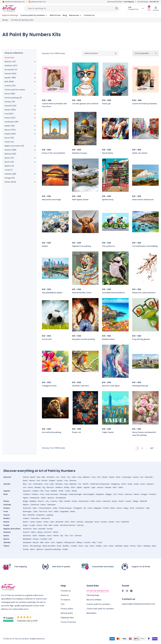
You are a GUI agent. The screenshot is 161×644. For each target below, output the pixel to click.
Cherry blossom (45, 508)
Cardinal (26, 494)
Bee (24, 515)
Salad (56, 511)
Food (6, 511)
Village (136, 501)
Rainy (33, 532)
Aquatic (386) (10, 78)
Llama (30, 487)
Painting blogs (93, 595)
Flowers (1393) (10, 110)
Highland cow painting (81, 246)
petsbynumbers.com (38, 2)
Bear (25, 484)
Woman (73, 481)
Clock (81, 546)
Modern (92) (10, 126)
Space (6, 536)
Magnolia (98, 508)
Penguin (144, 494)
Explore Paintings (10, 15)
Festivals (7, 505)
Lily (85, 508)
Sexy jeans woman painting (83, 339)
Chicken (35, 494)
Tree (66, 481)
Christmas (35, 505)
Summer (48, 532)
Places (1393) (10, 94)
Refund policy (67, 613)
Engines (59, 542)
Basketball (27, 539)
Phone (133, 546)
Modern (7, 518)
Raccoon (50, 487)
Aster (35, 508)
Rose (132, 508)
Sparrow (51, 498)
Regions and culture (12, 529)
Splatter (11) (9, 166)
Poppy (126, 508)
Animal (26, 477)
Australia (42, 529)
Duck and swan (52, 494)
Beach (33, 477)
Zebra (121, 487)
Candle (74, 546)
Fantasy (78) (10, 102)
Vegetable (64, 511)
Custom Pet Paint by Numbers (145, 104)
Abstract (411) (10, 62)
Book (59, 546)
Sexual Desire (108, 153)
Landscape (127, 477)
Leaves (136, 477)
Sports (6, 539)
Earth (35, 536)
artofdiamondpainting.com (15, 2)
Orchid (106, 508)
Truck (100, 542)
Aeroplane (27, 542)
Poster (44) (9, 142)
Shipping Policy (67, 618)
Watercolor (46, 518)
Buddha (66, 546)
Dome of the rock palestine (53, 153)
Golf (50, 539)
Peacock (128, 494)
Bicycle (36, 542)
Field (61, 501)
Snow (97, 522)
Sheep (67, 487)
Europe (50, 529)
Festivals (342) (11, 106)
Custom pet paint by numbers (100, 609)
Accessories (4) (11, 70)
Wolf (115, 487)
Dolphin (36, 491)
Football (44, 539)
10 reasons (65, 600)
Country (54, 501)
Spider (79, 487)
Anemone (27, 508)
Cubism (26, 518)
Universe (78, 536)
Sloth (73, 487)
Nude (56, 525)
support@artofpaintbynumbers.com (139, 604)
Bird (39, 477)
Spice (33, 549)
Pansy (113, 508)
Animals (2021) (10, 74)
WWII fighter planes (80, 200)
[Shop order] (146, 53)
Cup (86, 546)
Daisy (55, 508)
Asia (35, 529)
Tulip (148, 508)
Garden (67, 501)
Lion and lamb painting (52, 432)
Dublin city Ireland (140, 153)
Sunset (60, 481)
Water (73, 511)
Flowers (7, 508)
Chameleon (38, 484)
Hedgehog (115, 484)
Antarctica (27, 529)
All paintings (9, 58)
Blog (65, 15)
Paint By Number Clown (82, 293)
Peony (119, 508)
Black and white (49, 546)
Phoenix (153, 494)
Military (79, 542)
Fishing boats (70, 542)
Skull (154, 546)
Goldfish (54, 491)
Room (99, 501)
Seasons (7, 532)
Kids (46, 525)
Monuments (84, 501)
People (6, 525)
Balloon (26, 505)
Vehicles (7, 542)
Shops (114, 501)
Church (41, 501)
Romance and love (68, 525)
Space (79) (9, 158)
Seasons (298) (10, 150)
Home (5, 20)
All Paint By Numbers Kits (98, 591)
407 (152, 448)
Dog (79, 477)
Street (121, 501)
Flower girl (106, 104)
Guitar (112, 477)
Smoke (26, 549)
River (73, 522)
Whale (74, 491)
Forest (46, 522)
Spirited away (108, 200)
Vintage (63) (10, 178)
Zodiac (65, 549)
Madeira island (108, 339)
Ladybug (50, 515)
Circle (63, 477)
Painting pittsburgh (140, 386)
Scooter (87, 542)
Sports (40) (9, 162)
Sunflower (140, 508)
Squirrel (87, 487)
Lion (142, 477)
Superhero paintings (53, 549)
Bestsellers (91, 613)
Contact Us (89, 15)
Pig (44, 487)
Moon (49, 536)
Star (67, 536)
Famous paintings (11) (13, 98)
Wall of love (55, 15)
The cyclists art (108, 246)
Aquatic (7, 491)
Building (33, 501)
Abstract (7, 477)
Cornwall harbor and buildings (145, 246)
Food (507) (9, 114)
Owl (38, 481)
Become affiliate (94, 600)
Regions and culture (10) (14, 146)
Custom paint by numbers (98, 604)
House (75, 501)
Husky (130, 484)
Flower (105, 477)
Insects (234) (10, 118)
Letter (111, 546)
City (69, 477)
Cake (35, 511)
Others (6, 546)
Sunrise (104, 522)
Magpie (109, 494)
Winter (56, 532)
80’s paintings (36, 546)
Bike (42, 542)
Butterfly (51, 477)
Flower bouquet (66, 508)
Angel (25, 525)
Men (51, 525)
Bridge (25, 501)
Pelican (137, 494)
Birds (6, 494)
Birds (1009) (9, 82)
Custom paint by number (15, 90)
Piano (140, 546)
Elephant (86, 477)
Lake (52, 522)
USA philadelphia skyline (52, 293)
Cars (53, 542)
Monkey (38, 487)
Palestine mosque (80, 153)
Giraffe (86, 484)
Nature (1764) (10, 130)
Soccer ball (47, 339)
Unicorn (100, 487)
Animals (7, 484)
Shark (61, 491)
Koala (136, 484)
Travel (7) (9, 170)
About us (65, 595)
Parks (93, 501)
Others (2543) (10, 182)
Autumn (26, 532)
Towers (128, 501)
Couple (32, 525)
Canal (32, 522)
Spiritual (40, 549)
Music (25, 481)
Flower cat (76, 432)
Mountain (149, 477)
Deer (74, 477)
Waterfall (125, 522)
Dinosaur (59, 484)
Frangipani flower (49, 386)
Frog (47, 491)
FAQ (63, 604)
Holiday (99, 546)
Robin (44, 498)
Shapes (52, 481)
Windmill (143, 501)
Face (94, 477)
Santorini (107, 501)
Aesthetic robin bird (80, 386)
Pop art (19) (9, 138)
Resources (75, 15)
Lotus (90, 508)
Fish (99, 477)
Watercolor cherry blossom (144, 293)
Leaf (105, 546)
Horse (118, 477)
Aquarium (27, 491)
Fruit (50, 511)
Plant (67, 522)
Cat (57, 477)
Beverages (27, 511)
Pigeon (26, 498)
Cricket (36, 539)
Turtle (68, 491)
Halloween (52, 505)
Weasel (108, 487)
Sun (71, 536)
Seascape (89, 522)
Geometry (35, 518)
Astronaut (27, 536)
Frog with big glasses (141, 339)
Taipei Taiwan (108, 432)
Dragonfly (40, 515)
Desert (39, 522)
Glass (92, 546)
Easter (43, 505)
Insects (7, 515)
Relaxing (147, 546)
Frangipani (78, 508)
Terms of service (68, 622)
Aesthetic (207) (11, 66)
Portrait (44, 481)
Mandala (119, 546)
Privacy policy (67, 609)
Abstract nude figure (111, 386)
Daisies (45, 246)
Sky (62, 536)
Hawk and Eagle (75, 494)
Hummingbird (89, 494)
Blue (44, 477)
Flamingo (64, 494)
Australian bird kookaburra (113, 293)
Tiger (93, 487)
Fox (80, 484)
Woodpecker (61, 498)
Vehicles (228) (10, 174)
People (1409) (10, 134)
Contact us (66, 591)
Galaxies (42, 536)
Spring (40, 532)
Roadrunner (35, 498)
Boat (47, 542)
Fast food (43, 511)
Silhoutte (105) (10, 154)
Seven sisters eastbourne (143, 200)
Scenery (80, 522)
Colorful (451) (10, 86)
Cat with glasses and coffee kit (85, 104)
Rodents (59, 487)
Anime (26, 546)
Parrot (121, 494)
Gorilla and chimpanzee (100, 484)
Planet (56, 536)
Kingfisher (100, 494)
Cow (46, 484)
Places (6, 501)
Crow (42, 494)
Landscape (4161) (12, 122)
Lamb (143, 484)
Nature (32, 481)
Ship (94, 542)
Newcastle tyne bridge (51, 200)
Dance (40, 525)
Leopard (150, 484)
